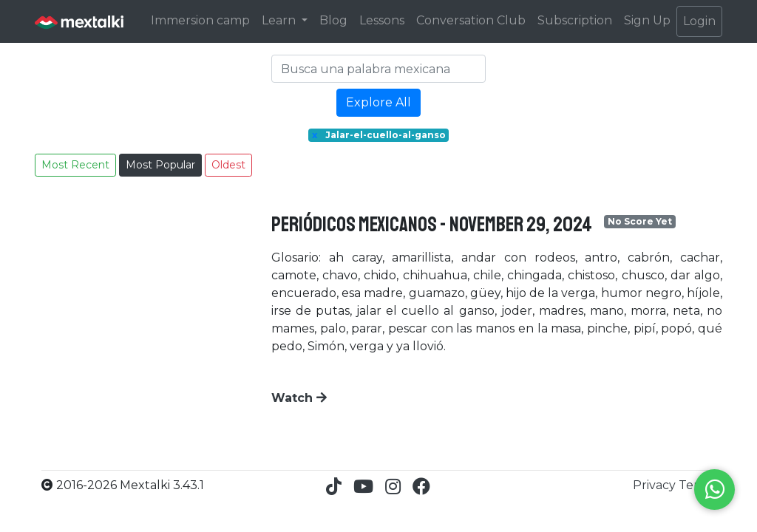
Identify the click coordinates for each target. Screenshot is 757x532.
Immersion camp (200, 20)
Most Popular (160, 165)
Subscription (575, 20)
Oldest (228, 165)
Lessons (382, 20)
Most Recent (75, 165)
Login (699, 21)
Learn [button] (280, 20)
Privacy (656, 485)
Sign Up (647, 20)
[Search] (378, 69)
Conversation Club (471, 20)
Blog (333, 20)
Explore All (378, 102)
